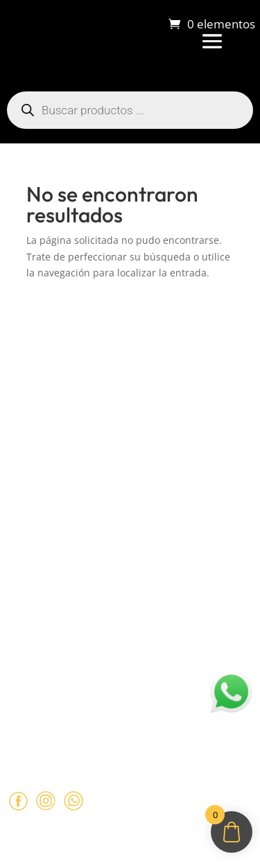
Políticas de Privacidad (60, 581)
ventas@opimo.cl (76, 662)
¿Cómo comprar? (46, 413)
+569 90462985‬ (99, 689)
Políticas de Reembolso (61, 527)
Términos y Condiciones (63, 554)
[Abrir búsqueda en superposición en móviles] (130, 110)
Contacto (27, 467)
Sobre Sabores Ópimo (59, 387)
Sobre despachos (47, 440)
